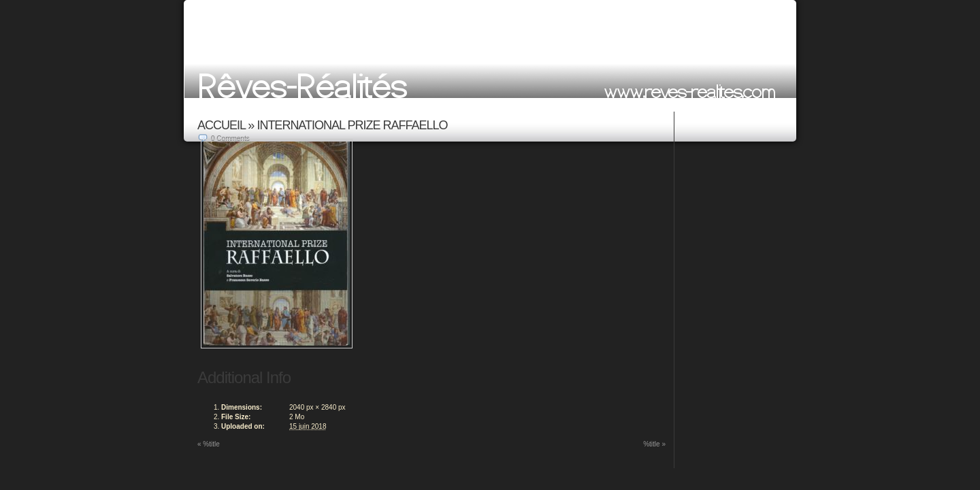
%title (209, 444)
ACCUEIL (221, 125)
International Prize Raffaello (352, 125)
